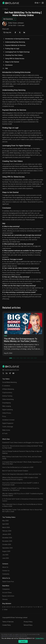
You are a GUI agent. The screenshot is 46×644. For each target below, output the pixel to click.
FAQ (6, 68)
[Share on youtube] (13, 373)
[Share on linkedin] (7, 373)
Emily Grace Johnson (16, 23)
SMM (5, 336)
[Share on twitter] (3, 373)
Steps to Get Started (12, 62)
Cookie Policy (7, 625)
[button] (38, 3)
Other (6, 610)
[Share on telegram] (10, 373)
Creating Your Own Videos (14, 55)
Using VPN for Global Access (15, 59)
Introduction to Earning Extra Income (17, 39)
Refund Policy (28, 625)
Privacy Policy (28, 622)
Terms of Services (8, 622)
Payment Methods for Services (15, 45)
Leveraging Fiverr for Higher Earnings (17, 52)
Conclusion (9, 65)
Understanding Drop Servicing (15, 42)
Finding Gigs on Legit (12, 49)
